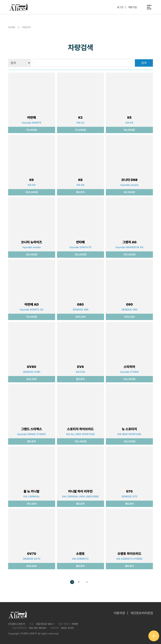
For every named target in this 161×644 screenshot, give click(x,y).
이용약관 (119, 613)
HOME (12, 27)
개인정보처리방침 (142, 613)
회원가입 (133, 7)
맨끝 (87, 582)
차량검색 (26, 27)
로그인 (120, 7)
